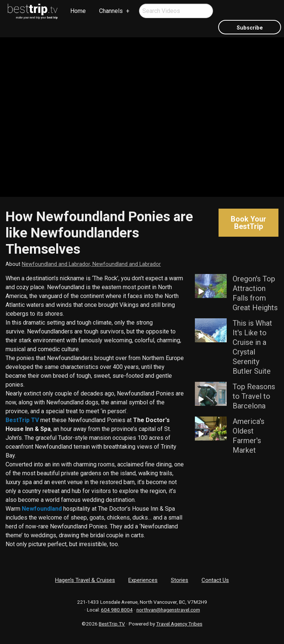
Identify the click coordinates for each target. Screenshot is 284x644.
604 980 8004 (117, 610)
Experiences (143, 580)
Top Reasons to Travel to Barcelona (254, 396)
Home (78, 11)
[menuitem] (33, 11)
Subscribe (250, 28)
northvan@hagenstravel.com (168, 610)
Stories (180, 580)
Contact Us (215, 580)
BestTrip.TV (112, 624)
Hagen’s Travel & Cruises (85, 580)
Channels (111, 11)
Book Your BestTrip (248, 223)
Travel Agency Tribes (179, 624)
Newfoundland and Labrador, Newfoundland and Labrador (91, 264)
